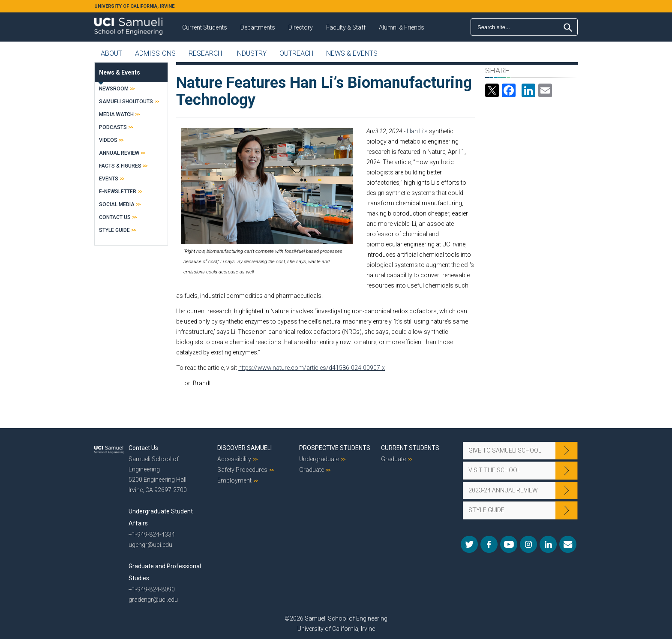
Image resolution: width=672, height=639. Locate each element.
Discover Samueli (244, 448)
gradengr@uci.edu (153, 600)
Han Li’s (417, 131)
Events (109, 179)
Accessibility (234, 459)
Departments (258, 27)
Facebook (489, 544)
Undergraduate (319, 459)
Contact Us (115, 217)
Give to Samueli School (505, 450)
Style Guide (114, 230)
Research (205, 53)
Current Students (205, 27)
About (111, 53)
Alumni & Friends (402, 27)
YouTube (509, 544)
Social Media (117, 204)
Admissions (155, 53)
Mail (568, 544)
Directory (301, 27)
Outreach (296, 53)
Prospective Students (335, 448)
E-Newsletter (118, 192)
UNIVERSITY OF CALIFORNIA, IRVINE (134, 6)
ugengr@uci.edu (150, 545)
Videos (108, 140)
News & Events (352, 53)
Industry (251, 53)
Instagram (528, 544)
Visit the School (494, 470)
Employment (234, 480)
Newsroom (114, 89)
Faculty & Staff (346, 27)
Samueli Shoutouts (126, 102)
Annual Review (119, 153)
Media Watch (116, 114)
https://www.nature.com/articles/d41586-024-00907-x (312, 368)
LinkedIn (548, 544)
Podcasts (113, 127)
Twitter (469, 544)
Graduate (312, 470)
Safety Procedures (242, 470)
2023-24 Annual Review (503, 490)
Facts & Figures (120, 166)
